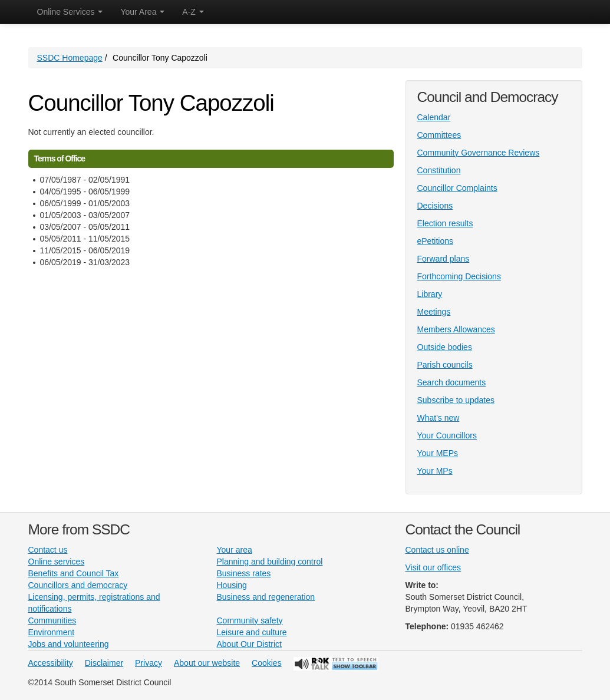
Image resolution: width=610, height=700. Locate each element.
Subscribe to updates (456, 400)
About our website (207, 663)
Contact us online (437, 550)
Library (430, 294)
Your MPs (435, 471)
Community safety (250, 620)
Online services (57, 562)
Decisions (435, 206)
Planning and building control (270, 562)
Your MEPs (438, 453)
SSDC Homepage (70, 58)
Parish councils (445, 365)
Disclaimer (104, 663)
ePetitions (435, 241)
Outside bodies (445, 347)
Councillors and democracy (78, 585)
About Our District (249, 644)
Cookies (267, 663)
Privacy (149, 663)
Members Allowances (456, 329)
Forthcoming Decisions (459, 276)
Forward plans (444, 259)
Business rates (244, 573)
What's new (438, 418)
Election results (445, 223)
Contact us (48, 550)
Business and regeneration (266, 597)
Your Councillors (447, 435)
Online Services (70, 12)
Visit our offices (433, 567)
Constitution (439, 170)
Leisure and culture (252, 632)
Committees (439, 135)
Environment (52, 632)
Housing (232, 585)
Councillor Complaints (457, 188)
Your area (235, 550)
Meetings (434, 312)
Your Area (142, 12)
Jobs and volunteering (69, 644)
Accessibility (51, 663)
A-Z (193, 12)
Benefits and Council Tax (74, 573)
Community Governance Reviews (479, 153)
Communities (52, 620)
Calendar (434, 117)
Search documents (452, 382)
